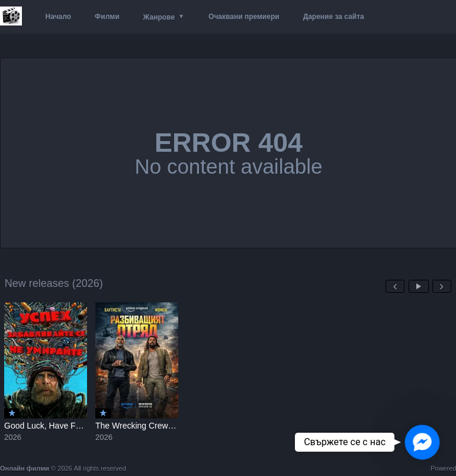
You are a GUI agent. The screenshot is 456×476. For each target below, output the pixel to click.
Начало (58, 17)
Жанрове (159, 17)
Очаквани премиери (244, 17)
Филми (107, 17)
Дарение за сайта (334, 17)
